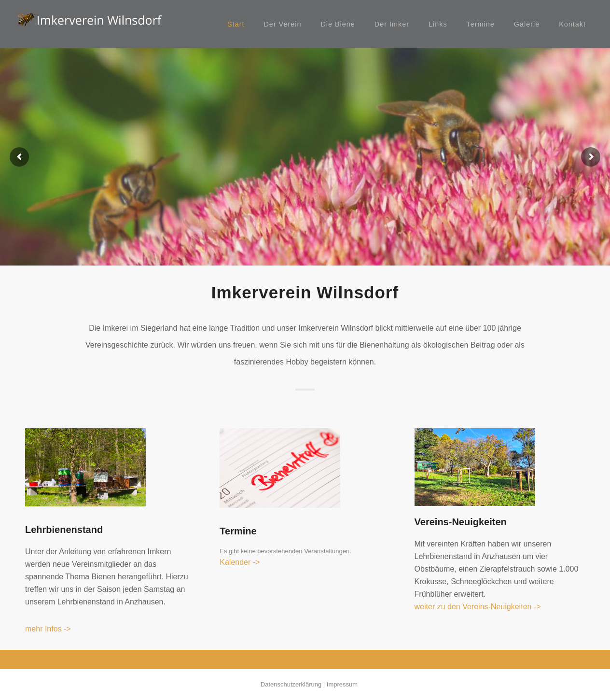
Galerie (527, 24)
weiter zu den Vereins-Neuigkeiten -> (478, 607)
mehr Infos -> (48, 629)
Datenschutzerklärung (291, 684)
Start (236, 24)
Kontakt (572, 24)
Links (438, 24)
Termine (481, 24)
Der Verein (282, 24)
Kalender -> (240, 562)
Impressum (342, 684)
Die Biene (338, 24)
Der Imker (392, 24)
